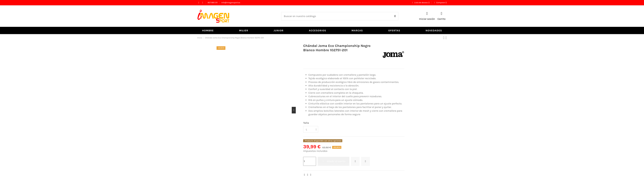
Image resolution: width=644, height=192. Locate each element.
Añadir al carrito (334, 161)
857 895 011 (213, 3)
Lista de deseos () (421, 3)
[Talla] (311, 129)
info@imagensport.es (231, 3)
